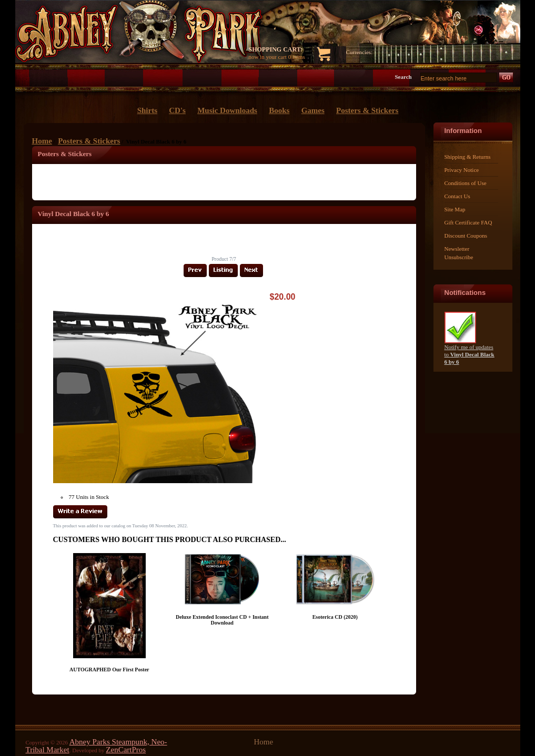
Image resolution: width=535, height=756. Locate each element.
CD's (177, 110)
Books (279, 110)
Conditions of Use (466, 183)
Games (313, 110)
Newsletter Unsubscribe (459, 253)
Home (42, 141)
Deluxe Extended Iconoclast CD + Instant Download (222, 620)
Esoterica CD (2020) (335, 617)
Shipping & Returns (468, 157)
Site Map (455, 209)
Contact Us (457, 196)
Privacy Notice (462, 170)
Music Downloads (227, 110)
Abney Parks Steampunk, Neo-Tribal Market (97, 746)
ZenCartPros (126, 750)
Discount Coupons (466, 236)
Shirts (147, 110)
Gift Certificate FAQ (468, 222)
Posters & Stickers (89, 141)
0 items (297, 57)
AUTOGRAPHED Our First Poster (109, 670)
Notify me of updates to (470, 351)
